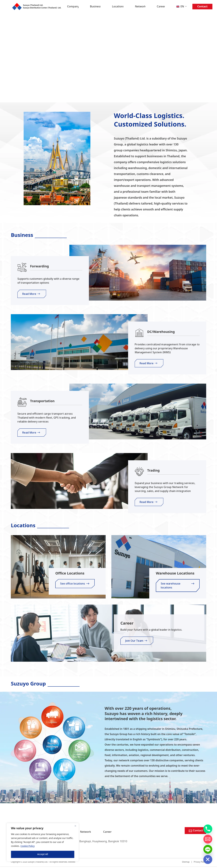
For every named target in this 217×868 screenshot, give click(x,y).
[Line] (208, 849)
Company (73, 7)
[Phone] (208, 829)
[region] (43, 842)
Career (161, 7)
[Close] (75, 826)
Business (95, 7)
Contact (202, 7)
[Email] (208, 839)
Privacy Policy (200, 864)
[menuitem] (181, 7)
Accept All (43, 854)
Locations (118, 7)
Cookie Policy (28, 846)
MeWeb (72, 864)
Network (140, 7)
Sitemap (186, 864)
